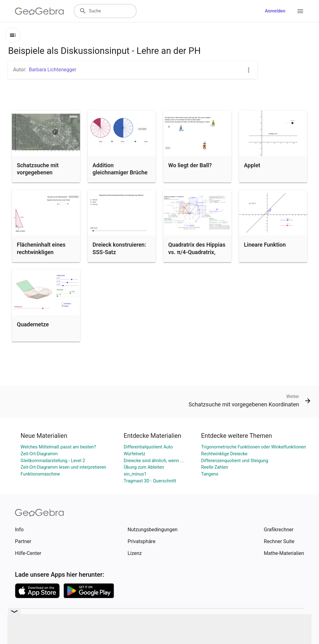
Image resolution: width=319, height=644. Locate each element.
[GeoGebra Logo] (39, 11)
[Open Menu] (300, 11)
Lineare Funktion (265, 245)
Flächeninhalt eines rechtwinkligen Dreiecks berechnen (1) (46, 252)
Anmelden (275, 11)
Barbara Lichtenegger (53, 70)
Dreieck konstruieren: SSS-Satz (119, 248)
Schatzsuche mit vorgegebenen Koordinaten (38, 172)
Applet (252, 165)
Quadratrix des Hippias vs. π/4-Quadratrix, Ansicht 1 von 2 (197, 252)
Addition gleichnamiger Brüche (120, 169)
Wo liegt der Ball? (190, 165)
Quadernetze (33, 324)
